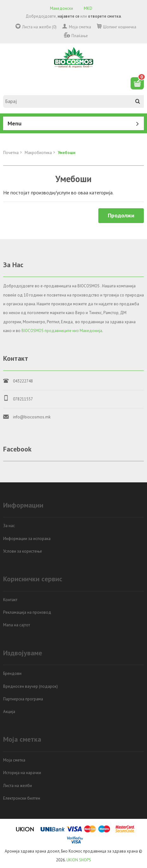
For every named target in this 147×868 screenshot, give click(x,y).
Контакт (10, 600)
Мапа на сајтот (17, 625)
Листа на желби (18, 786)
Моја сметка (80, 27)
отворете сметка (104, 16)
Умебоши (67, 153)
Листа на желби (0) (39, 27)
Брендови (12, 673)
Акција (9, 712)
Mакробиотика (38, 153)
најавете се (68, 16)
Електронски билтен (22, 798)
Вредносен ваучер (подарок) (31, 686)
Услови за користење (23, 551)
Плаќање (80, 36)
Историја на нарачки (22, 773)
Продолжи (121, 215)
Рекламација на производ (27, 612)
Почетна (11, 153)
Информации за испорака (27, 539)
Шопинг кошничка (120, 27)
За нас (9, 526)
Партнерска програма (23, 699)
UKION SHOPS (79, 860)
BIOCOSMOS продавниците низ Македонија (62, 331)
